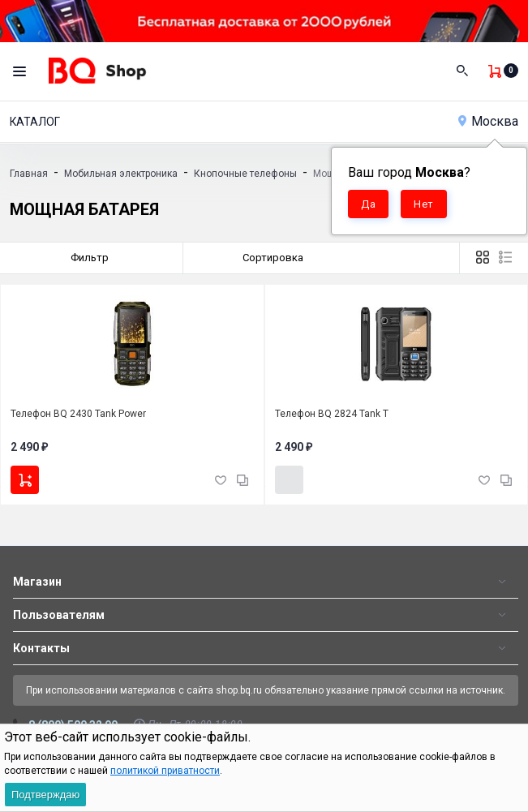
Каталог (35, 122)
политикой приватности (165, 771)
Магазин (37, 582)
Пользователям (59, 615)
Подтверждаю (45, 795)
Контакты (41, 648)
